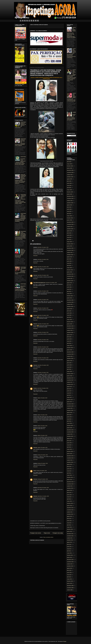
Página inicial (47, 533)
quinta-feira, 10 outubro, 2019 (43, 496)
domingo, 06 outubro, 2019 (43, 455)
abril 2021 (69, 291)
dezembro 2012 (70, 508)
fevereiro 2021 (70, 296)
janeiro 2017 (70, 402)
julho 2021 (69, 285)
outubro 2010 (70, 564)
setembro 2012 (70, 514)
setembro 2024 (70, 203)
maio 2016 (69, 419)
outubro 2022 (70, 252)
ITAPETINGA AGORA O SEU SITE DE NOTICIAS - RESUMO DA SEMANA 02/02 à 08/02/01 (20, 142)
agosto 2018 (70, 361)
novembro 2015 (70, 432)
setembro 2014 (70, 462)
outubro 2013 (70, 486)
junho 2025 (69, 183)
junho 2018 (69, 365)
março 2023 (69, 242)
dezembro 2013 (70, 482)
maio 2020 (69, 315)
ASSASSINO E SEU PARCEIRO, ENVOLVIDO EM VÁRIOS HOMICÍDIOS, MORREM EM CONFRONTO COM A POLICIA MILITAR (20, 235)
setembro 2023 (70, 229)
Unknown (35, 267)
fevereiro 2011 (70, 555)
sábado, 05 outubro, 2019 (42, 398)
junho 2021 (69, 287)
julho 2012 (69, 518)
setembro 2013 (70, 488)
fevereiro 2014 (70, 477)
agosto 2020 (70, 309)
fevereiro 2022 (70, 270)
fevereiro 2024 (70, 218)
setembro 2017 (70, 384)
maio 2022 (69, 263)
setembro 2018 (70, 358)
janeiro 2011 (70, 557)
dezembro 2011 (70, 534)
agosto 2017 (70, 387)
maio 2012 (69, 523)
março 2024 (69, 216)
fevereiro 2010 (70, 581)
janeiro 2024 (70, 220)
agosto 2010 (70, 568)
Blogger (65, 641)
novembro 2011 (70, 536)
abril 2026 (69, 162)
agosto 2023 (70, 231)
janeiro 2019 (70, 350)
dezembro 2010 (70, 560)
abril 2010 (69, 577)
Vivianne (35, 388)
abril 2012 (69, 525)
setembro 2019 (70, 333)
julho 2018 (69, 363)
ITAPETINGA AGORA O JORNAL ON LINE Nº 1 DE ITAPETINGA (20, 125)
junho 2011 (69, 547)
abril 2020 (69, 317)
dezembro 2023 (70, 222)
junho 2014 (69, 469)
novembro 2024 (70, 198)
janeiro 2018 (70, 376)
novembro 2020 (70, 302)
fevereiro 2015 (70, 451)
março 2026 (69, 164)
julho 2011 (69, 544)
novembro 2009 (70, 588)
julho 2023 (69, 233)
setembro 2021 (70, 281)
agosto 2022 (70, 257)
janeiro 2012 (70, 531)
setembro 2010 (70, 566)
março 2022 (69, 268)
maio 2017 (69, 393)
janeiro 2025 (70, 194)
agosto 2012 (70, 516)
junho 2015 (69, 443)
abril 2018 (69, 369)
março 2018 (69, 371)
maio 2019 (69, 341)
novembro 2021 (70, 276)
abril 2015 (69, 447)
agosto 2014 (70, 464)
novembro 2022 (70, 250)
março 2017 (69, 397)
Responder (35, 256)
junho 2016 (69, 417)
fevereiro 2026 (70, 166)
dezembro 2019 (70, 326)
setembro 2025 (70, 177)
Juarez (35, 471)
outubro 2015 (70, 434)
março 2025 (69, 190)
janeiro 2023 (70, 246)
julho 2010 (69, 570)
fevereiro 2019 (70, 348)
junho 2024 (69, 209)
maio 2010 (69, 575)
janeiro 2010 (70, 583)
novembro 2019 (70, 328)
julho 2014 (69, 467)
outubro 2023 (70, 227)
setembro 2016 (70, 410)
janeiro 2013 (70, 506)
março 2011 (69, 553)
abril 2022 (69, 265)
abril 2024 (69, 214)
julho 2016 (69, 415)
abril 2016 (69, 421)
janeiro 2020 (70, 324)
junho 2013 (69, 495)
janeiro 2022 (70, 272)
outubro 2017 (70, 382)
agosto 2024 (70, 205)
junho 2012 (69, 521)
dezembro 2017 (70, 378)
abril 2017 (69, 395)
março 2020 (69, 320)
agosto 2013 (70, 490)
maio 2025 (69, 185)
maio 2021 (69, 289)
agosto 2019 (70, 335)
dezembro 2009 (70, 586)
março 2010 (69, 579)
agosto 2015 (70, 438)
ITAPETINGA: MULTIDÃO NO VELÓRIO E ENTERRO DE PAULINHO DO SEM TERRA (20, 271)
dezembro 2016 (70, 404)
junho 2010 (69, 573)
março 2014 (69, 475)
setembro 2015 (70, 436)
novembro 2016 (70, 406)
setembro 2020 (70, 307)
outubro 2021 (70, 278)
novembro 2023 (70, 224)
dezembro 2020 (70, 300)
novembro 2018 (70, 354)
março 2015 (69, 449)
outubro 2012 (70, 512)
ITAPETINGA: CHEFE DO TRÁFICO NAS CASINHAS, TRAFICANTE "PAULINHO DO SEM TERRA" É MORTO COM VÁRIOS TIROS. (20, 199)
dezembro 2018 (70, 352)
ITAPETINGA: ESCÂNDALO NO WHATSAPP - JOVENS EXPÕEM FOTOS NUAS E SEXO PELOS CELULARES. (20, 161)
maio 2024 (69, 211)
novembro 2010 (70, 562)
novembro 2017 (70, 380)
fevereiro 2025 (70, 192)
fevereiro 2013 (70, 503)
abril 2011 (69, 551)
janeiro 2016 (70, 428)
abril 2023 (69, 240)
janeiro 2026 (70, 168)
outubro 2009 (70, 590)
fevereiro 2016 (70, 425)
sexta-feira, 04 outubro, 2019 (43, 247)
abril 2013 (69, 499)
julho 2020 (69, 311)
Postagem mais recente (36, 533)
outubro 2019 (70, 330)
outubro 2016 (70, 408)
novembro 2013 (70, 484)
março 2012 (69, 527)
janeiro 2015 (70, 454)
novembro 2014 (70, 458)
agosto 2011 (70, 542)
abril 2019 (69, 343)
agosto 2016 (70, 412)
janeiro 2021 (70, 298)
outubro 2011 (70, 538)
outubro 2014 (70, 460)
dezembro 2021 (70, 274)
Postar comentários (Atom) (48, 537)
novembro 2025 (70, 172)
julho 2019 (69, 337)
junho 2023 (69, 235)
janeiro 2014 (70, 480)
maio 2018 (69, 367)
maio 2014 (69, 471)
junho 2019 (69, 339)
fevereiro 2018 (70, 374)
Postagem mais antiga (58, 533)
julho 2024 (69, 207)
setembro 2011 (70, 540)
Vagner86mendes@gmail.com (39, 283)
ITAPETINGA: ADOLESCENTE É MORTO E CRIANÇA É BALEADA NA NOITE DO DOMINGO (21, 287)
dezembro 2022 (70, 248)
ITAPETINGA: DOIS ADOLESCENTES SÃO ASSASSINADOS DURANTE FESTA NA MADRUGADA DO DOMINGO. (20, 217)
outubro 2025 (70, 175)
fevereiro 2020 (70, 322)
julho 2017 (69, 389)
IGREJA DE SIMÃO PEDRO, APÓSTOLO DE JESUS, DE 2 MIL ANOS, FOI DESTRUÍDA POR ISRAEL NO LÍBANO (71, 33)
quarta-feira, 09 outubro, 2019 (43, 488)
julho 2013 (69, 493)
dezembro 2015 (70, 430)
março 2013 (69, 501)
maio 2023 (69, 237)
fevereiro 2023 (70, 244)
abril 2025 (69, 188)
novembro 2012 (70, 510)
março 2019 (69, 346)
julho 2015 (69, 441)
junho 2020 (69, 313)
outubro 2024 (70, 201)
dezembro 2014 (70, 456)
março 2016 (69, 423)
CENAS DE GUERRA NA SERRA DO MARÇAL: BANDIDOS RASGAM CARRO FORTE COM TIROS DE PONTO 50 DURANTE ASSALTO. (20, 179)
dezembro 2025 (70, 170)
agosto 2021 (70, 283)
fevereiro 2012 (70, 529)
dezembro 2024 (70, 196)
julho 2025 (69, 181)
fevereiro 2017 (70, 400)
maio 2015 (69, 445)
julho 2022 (69, 259)
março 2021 (69, 294)
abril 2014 (69, 473)
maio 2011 (69, 549)
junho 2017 (69, 391)
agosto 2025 (70, 179)
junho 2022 (69, 261)
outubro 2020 (70, 304)
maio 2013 (69, 497)
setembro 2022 (70, 255)
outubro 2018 (70, 356)
